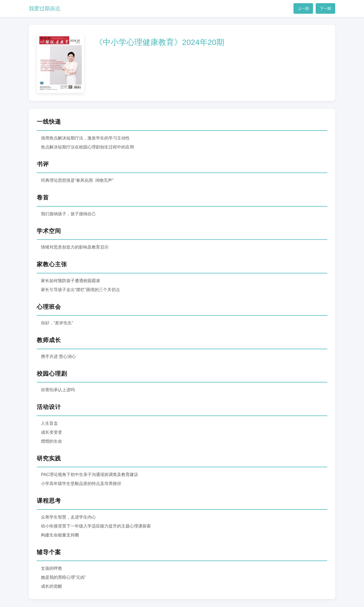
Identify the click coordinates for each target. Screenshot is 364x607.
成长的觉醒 (52, 586)
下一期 (325, 8)
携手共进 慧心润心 (58, 356)
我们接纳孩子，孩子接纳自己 (68, 214)
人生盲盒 (49, 423)
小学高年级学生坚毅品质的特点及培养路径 (81, 484)
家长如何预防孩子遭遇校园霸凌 (71, 281)
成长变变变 (52, 432)
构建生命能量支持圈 (60, 535)
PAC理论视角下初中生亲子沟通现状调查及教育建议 (90, 475)
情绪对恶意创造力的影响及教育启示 (75, 247)
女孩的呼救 (52, 568)
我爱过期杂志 (45, 8)
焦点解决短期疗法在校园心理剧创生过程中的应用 (87, 147)
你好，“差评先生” (57, 323)
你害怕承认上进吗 (58, 390)
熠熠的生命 (52, 441)
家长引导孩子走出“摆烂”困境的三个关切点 (80, 290)
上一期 (303, 8)
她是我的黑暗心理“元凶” (64, 577)
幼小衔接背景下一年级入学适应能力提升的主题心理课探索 (96, 526)
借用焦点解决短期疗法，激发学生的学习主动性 (85, 138)
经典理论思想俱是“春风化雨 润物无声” (77, 180)
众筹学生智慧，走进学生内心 (68, 517)
